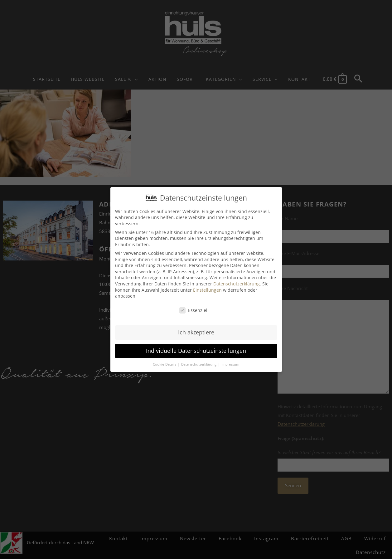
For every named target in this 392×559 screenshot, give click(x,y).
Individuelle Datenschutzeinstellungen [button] (196, 351)
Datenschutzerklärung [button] (199, 364)
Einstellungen (207, 290)
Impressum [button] (230, 364)
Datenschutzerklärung (237, 284)
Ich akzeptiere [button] (196, 332)
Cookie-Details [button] (165, 364)
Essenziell (194, 310)
